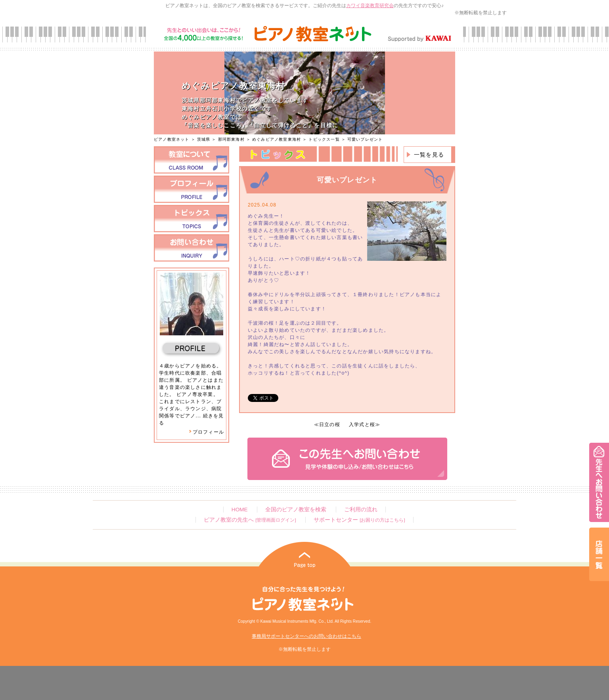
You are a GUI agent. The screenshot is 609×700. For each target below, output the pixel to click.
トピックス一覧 (324, 139)
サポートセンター (359, 520)
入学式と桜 (362, 425)
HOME (240, 510)
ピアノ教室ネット (172, 139)
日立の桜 (330, 425)
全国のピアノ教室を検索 (296, 510)
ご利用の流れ (361, 510)
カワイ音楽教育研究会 (370, 6)
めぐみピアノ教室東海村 (277, 139)
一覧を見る (429, 155)
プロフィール (207, 432)
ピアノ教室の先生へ (250, 520)
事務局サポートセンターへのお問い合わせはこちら (306, 636)
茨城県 (204, 139)
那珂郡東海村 (231, 139)
